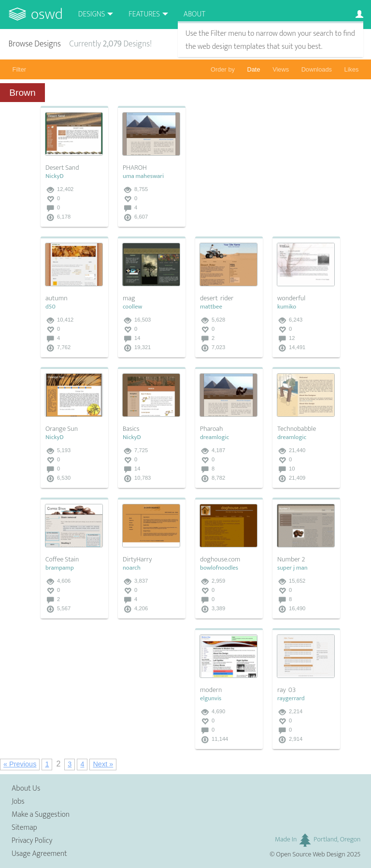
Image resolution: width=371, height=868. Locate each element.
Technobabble (297, 429)
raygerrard (291, 699)
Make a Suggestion (41, 815)
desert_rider (217, 298)
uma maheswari (143, 176)
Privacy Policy (32, 841)
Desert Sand (62, 168)
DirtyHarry (137, 559)
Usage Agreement (39, 854)
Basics (131, 429)
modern (211, 690)
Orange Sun (62, 429)
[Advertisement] (268, 166)
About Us (26, 788)
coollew (132, 307)
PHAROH (135, 168)
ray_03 (286, 690)
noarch (132, 568)
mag (129, 298)
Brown (22, 93)
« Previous (20, 764)
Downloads (317, 69)
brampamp (60, 568)
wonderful (291, 298)
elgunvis (211, 699)
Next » (103, 764)
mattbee (211, 307)
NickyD (55, 176)
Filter (19, 69)
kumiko (287, 307)
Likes (352, 69)
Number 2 (291, 559)
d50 (50, 307)
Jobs (18, 802)
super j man (293, 568)
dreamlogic (214, 437)
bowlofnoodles (219, 568)
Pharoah (211, 429)
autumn (57, 298)
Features (144, 14)
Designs (92, 14)
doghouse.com (220, 559)
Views (281, 69)
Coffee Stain (62, 559)
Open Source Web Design (311, 854)
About (194, 14)
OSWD (47, 14)
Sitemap (24, 828)
